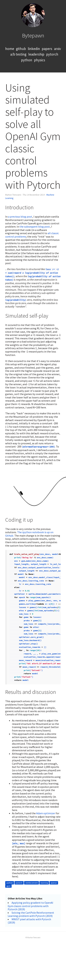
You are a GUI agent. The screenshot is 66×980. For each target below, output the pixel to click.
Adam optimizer (46, 813)
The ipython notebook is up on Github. (29, 534)
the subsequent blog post (35, 227)
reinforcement (32, 883)
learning (44, 883)
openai (54, 883)
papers (47, 49)
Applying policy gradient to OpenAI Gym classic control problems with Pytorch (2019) (30, 906)
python (27, 60)
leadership (36, 54)
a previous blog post (20, 217)
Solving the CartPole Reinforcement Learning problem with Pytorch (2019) (31, 914)
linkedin (34, 49)
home (10, 49)
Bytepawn (33, 35)
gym (9, 886)
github (21, 49)
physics (40, 60)
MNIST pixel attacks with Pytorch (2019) (29, 921)
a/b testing (18, 54)
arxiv (57, 49)
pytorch (52, 54)
